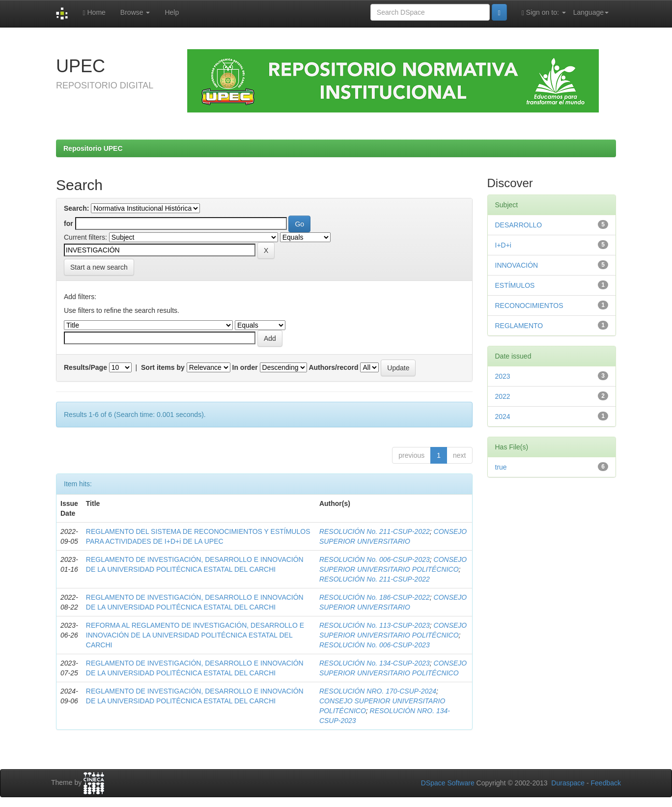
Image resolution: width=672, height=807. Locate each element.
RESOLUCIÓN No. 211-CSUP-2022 (375, 531)
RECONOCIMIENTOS (529, 306)
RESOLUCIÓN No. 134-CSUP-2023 (375, 663)
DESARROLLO (519, 225)
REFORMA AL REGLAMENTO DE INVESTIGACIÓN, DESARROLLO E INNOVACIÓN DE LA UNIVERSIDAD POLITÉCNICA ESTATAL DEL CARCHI (195, 635)
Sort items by (163, 367)
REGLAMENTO (519, 326)
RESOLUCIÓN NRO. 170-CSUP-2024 (378, 691)
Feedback (606, 783)
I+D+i (503, 245)
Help (172, 12)
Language (591, 12)
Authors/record (333, 367)
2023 (503, 376)
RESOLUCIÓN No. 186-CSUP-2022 (375, 597)
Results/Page (85, 367)
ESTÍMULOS (515, 285)
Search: (76, 208)
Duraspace (568, 783)
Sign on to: (544, 13)
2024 (503, 417)
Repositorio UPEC (93, 148)
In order (245, 367)
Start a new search (99, 267)
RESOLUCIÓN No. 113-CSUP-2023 (375, 625)
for (69, 223)
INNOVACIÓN (517, 265)
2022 (503, 396)
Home (94, 13)
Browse (135, 12)
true (501, 467)
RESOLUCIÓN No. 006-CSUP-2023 (375, 559)
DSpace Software (448, 783)
